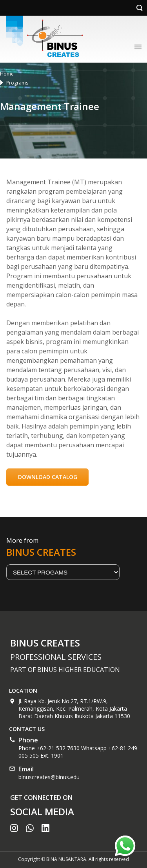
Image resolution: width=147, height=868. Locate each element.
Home (7, 74)
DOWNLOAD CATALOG (48, 477)
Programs (17, 83)
